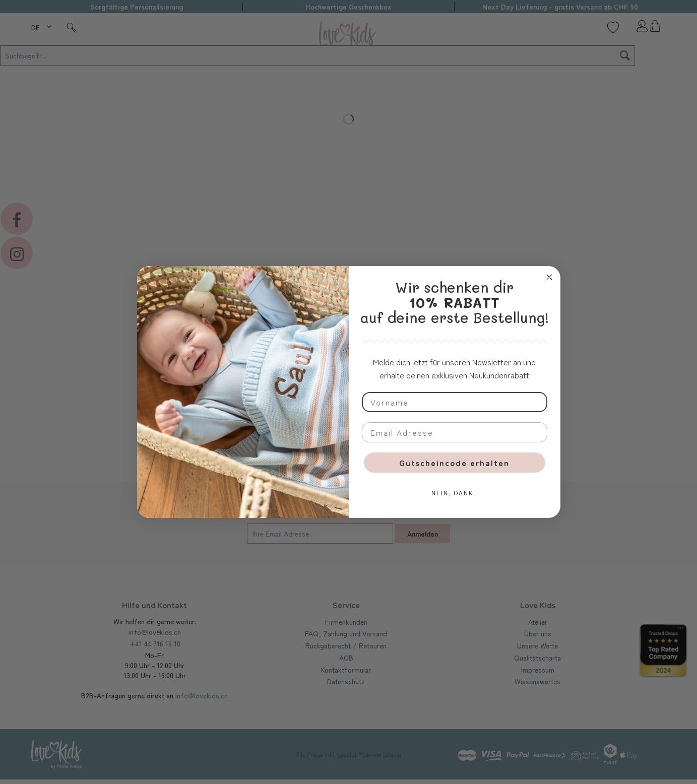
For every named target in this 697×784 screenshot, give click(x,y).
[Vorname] (455, 402)
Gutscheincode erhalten (454, 463)
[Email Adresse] (455, 432)
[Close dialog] (549, 277)
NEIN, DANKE (455, 493)
